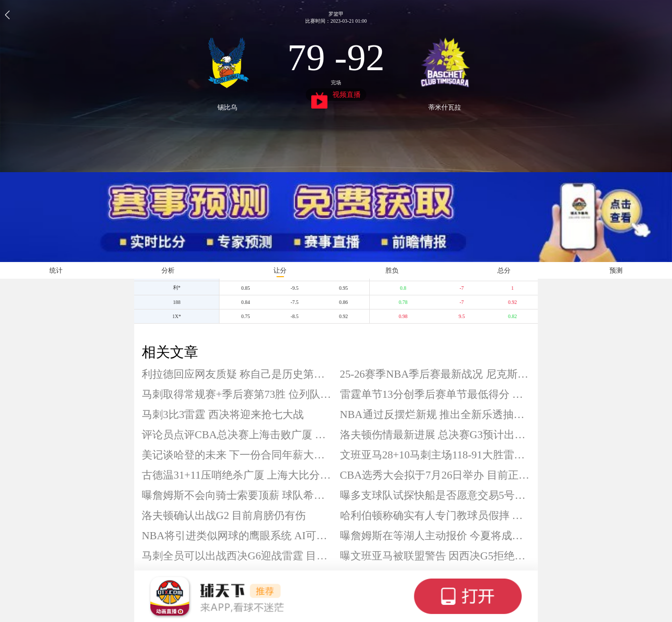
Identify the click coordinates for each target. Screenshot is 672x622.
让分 (280, 270)
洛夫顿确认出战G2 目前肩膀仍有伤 (224, 515)
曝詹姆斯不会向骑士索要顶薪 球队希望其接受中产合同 (237, 495)
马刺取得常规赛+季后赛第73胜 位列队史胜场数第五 (237, 394)
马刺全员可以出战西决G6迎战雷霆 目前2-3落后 (237, 556)
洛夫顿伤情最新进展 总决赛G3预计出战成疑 (435, 435)
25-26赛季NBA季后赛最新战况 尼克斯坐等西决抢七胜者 (435, 374)
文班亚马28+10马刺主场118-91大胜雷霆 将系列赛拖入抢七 (435, 455)
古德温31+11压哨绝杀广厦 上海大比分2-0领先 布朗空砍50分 (237, 475)
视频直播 (336, 96)
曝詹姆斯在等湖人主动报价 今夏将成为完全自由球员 (435, 536)
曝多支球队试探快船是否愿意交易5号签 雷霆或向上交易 (435, 495)
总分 (504, 270)
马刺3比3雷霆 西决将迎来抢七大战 (223, 414)
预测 (616, 270)
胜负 (392, 270)
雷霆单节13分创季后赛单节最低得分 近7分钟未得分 (435, 394)
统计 (56, 270)
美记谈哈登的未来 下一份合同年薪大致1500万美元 (237, 455)
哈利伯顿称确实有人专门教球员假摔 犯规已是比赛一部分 (435, 515)
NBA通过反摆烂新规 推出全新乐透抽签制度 (435, 414)
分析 (168, 270)
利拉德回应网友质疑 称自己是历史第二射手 (237, 374)
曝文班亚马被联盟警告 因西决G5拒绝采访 (435, 556)
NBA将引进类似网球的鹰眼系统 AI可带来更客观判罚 (237, 536)
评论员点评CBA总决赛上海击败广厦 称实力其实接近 (237, 435)
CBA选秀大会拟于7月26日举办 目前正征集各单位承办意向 (435, 475)
